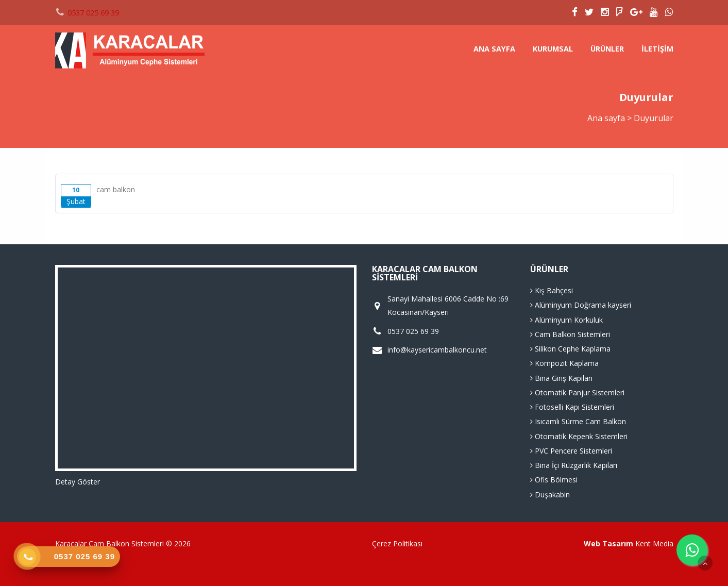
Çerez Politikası (397, 543)
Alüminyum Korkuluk (566, 320)
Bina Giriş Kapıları (561, 378)
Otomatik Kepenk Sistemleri (579, 436)
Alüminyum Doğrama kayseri (581, 305)
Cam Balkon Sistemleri (570, 334)
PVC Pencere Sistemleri (571, 451)
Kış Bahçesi (552, 290)
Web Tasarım (608, 543)
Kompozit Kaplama (564, 363)
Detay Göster (78, 482)
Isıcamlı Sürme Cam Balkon (578, 421)
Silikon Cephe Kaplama (570, 349)
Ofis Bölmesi (554, 480)
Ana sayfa (494, 49)
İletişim (657, 49)
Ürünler (607, 49)
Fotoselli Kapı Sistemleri (572, 407)
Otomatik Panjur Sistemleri (577, 392)
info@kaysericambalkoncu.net (437, 350)
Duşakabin (550, 495)
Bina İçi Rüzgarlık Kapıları (574, 465)
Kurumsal (553, 49)
